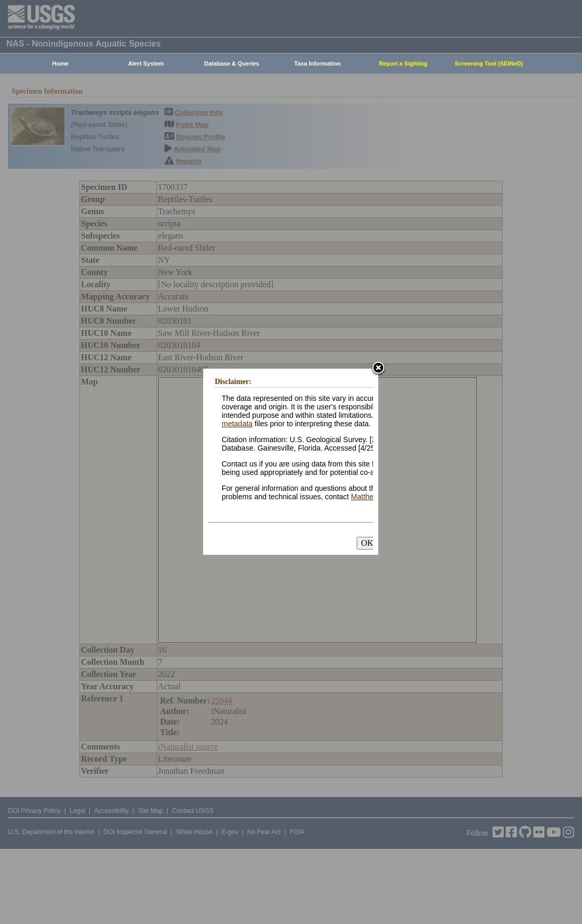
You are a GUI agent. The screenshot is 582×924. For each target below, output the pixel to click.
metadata (237, 424)
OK (367, 543)
